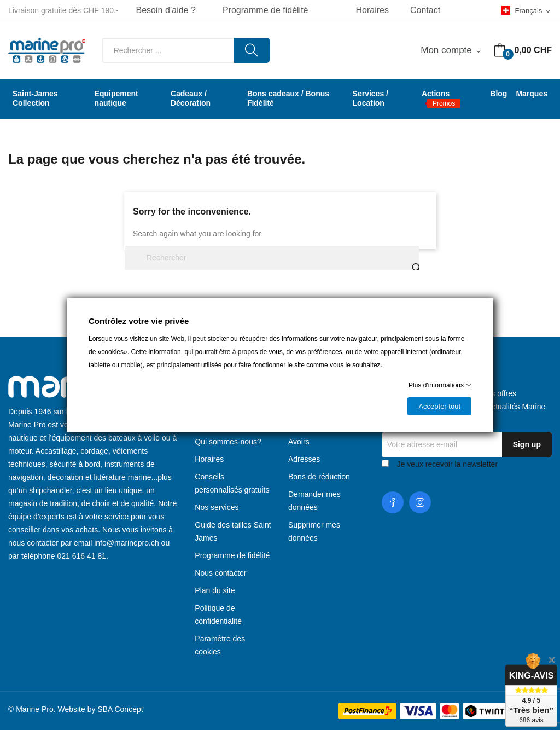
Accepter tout (439, 406)
